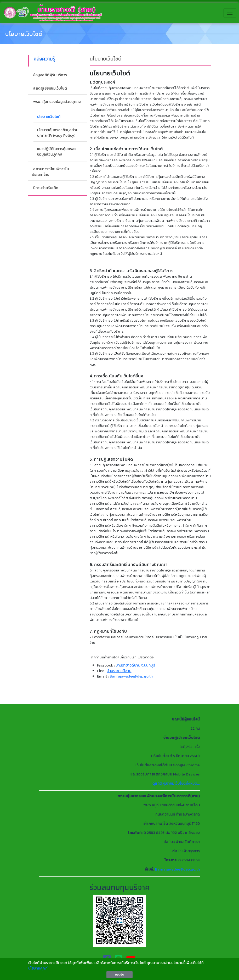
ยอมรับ (119, 975)
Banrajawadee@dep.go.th (131, 676)
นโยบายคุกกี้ (38, 968)
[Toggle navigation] (230, 13)
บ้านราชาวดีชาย (119, 671)
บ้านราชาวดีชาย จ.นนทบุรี (135, 665)
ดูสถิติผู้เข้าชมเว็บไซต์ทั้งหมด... (176, 783)
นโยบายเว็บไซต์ (24, 34)
